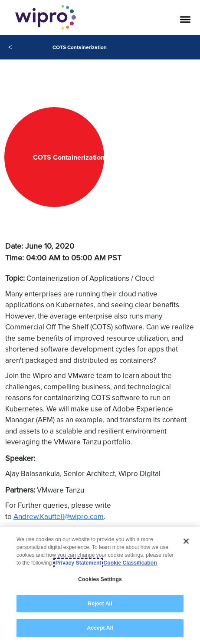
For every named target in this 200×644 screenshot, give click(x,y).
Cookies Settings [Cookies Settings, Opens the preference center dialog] (100, 579)
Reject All (100, 604)
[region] (100, 586)
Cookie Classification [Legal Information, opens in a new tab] (130, 563)
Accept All (100, 628)
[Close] (186, 541)
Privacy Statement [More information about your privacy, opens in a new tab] (79, 563)
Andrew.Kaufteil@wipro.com (59, 516)
